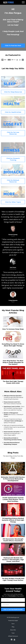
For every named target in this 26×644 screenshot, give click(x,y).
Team (13, 633)
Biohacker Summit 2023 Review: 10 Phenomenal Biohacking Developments (13, 479)
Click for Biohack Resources (13, 181)
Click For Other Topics (13, 202)
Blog (13, 627)
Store (13, 624)
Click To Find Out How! (13, 46)
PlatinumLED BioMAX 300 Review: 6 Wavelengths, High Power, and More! (13, 560)
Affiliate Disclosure (13, 636)
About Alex (13, 630)
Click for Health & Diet (13, 112)
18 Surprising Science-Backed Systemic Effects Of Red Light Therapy (13, 520)
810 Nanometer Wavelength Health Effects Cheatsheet (13, 540)
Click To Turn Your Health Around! (13, 609)
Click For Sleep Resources (13, 92)
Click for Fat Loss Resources (13, 133)
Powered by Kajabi (13, 621)
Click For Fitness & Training (13, 159)
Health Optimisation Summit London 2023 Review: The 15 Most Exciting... (13, 499)
